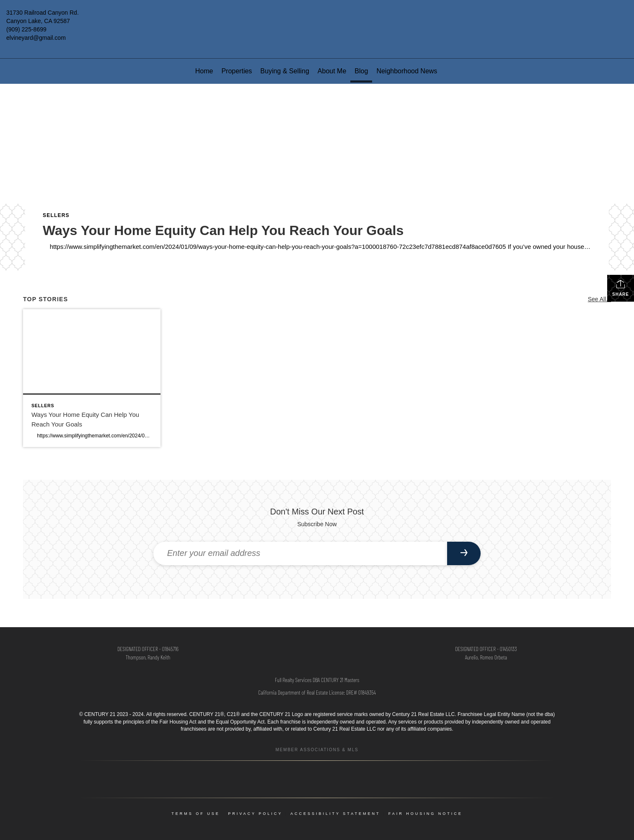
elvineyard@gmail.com (36, 38)
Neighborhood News (407, 71)
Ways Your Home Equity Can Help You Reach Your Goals (223, 230)
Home (204, 71)
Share (621, 288)
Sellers (56, 215)
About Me (332, 71)
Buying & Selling (285, 71)
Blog (361, 71)
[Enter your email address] (300, 553)
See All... (599, 299)
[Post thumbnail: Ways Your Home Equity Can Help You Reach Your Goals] (92, 378)
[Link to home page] (317, 19)
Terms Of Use (196, 814)
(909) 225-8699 (26, 29)
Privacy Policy (255, 814)
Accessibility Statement (335, 814)
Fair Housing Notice (426, 814)
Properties (237, 71)
